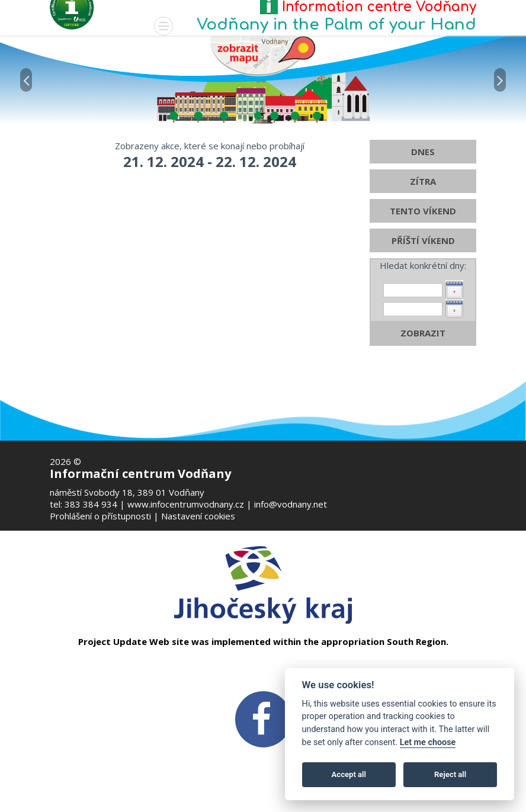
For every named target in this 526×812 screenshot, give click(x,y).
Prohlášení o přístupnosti (100, 516)
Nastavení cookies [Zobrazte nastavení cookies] (198, 516)
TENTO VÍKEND (423, 229)
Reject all (450, 774)
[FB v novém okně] (263, 718)
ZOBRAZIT (423, 351)
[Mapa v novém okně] (263, 55)
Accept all (349, 774)
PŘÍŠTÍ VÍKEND (423, 259)
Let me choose (428, 742)
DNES (423, 170)
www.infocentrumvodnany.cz (186, 504)
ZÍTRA (423, 200)
